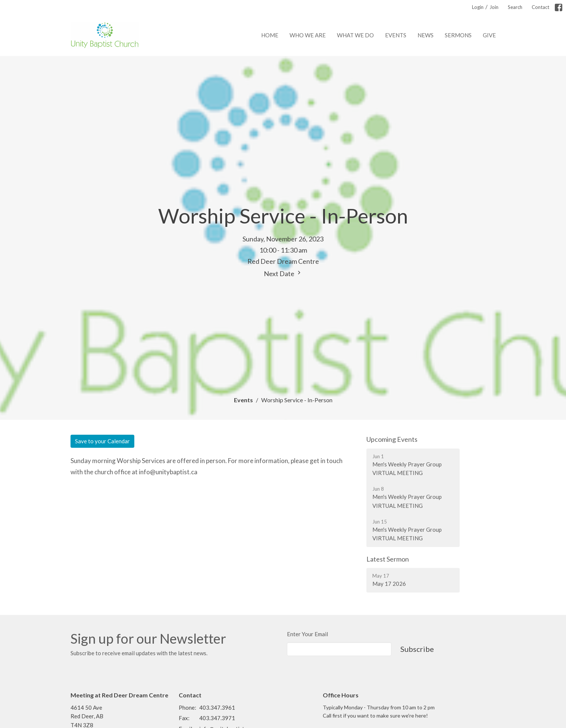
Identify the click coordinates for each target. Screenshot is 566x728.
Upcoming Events (392, 439)
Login (478, 7)
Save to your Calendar (102, 441)
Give (489, 35)
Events (396, 35)
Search (515, 7)
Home (270, 35)
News (426, 35)
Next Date (283, 273)
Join (494, 7)
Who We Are (308, 35)
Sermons (458, 35)
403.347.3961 (217, 707)
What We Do (355, 35)
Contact (540, 7)
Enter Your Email (307, 634)
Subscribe (417, 649)
